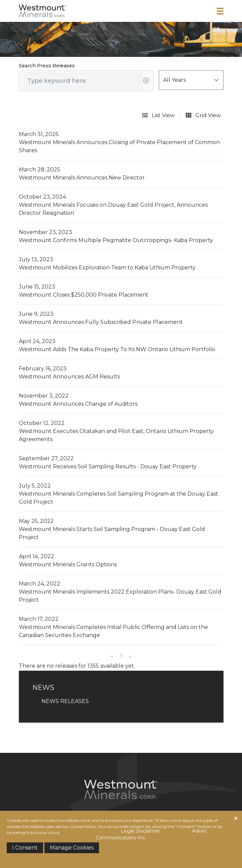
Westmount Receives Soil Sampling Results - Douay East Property (108, 466)
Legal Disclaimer (140, 831)
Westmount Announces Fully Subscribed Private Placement (101, 322)
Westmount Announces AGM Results (69, 377)
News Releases (65, 701)
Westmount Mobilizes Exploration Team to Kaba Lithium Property (107, 268)
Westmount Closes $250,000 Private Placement (84, 295)
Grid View (203, 115)
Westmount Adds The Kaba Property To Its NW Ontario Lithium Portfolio (117, 349)
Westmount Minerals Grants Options (68, 564)
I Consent (25, 848)
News (149, 816)
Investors (122, 816)
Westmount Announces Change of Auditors (78, 404)
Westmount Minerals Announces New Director (82, 178)
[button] (220, 11)
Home (56, 816)
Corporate (86, 816)
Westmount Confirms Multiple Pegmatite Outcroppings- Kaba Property (116, 240)
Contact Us (178, 816)
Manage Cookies (72, 848)
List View (159, 115)
